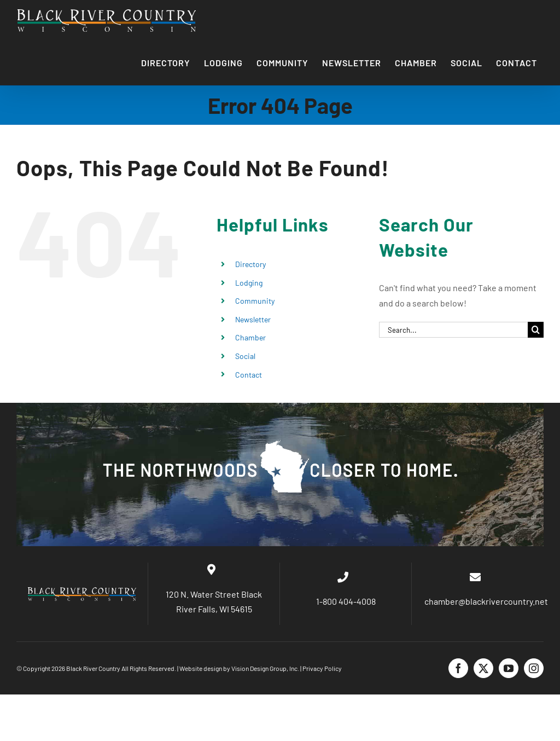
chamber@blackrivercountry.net (485, 601)
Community (255, 301)
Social (245, 356)
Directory (250, 264)
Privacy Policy (322, 668)
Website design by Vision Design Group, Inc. (239, 668)
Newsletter (253, 319)
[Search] (536, 330)
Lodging (249, 283)
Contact (249, 375)
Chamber (250, 337)
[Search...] (453, 330)
